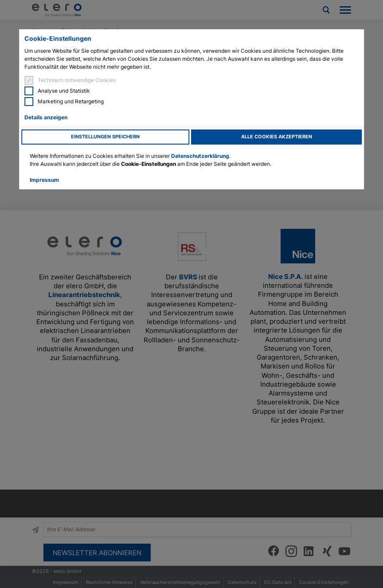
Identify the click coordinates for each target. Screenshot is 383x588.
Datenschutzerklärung (200, 156)
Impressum (44, 180)
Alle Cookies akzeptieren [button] (277, 137)
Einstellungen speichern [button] (105, 137)
